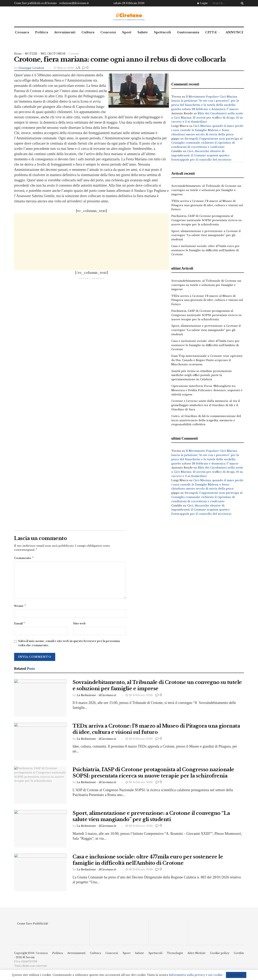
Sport (127, 32)
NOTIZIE (31, 54)
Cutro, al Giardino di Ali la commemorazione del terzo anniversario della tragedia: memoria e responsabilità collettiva (206, 420)
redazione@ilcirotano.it (74, 3)
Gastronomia (188, 32)
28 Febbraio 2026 (139, 697)
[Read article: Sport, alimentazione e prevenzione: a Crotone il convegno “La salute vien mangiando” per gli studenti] (40, 830)
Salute (143, 32)
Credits (239, 955)
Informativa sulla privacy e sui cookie (196, 975)
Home (18, 54)
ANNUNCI (234, 32)
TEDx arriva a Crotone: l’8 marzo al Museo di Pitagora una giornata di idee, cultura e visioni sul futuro (207, 205)
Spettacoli (162, 32)
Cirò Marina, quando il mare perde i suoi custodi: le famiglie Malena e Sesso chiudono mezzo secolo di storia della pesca (207, 130)
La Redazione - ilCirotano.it (96, 697)
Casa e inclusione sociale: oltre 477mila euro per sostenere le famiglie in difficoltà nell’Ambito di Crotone (205, 250)
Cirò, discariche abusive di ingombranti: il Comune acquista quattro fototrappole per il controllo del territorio (201, 155)
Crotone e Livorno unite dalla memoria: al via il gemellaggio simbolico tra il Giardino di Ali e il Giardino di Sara (206, 405)
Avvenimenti (65, 32)
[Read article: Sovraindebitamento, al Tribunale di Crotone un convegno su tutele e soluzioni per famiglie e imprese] (40, 700)
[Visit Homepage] (129, 17)
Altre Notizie (197, 955)
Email (20, 625)
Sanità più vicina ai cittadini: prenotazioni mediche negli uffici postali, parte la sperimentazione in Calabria (201, 375)
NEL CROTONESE (53, 54)
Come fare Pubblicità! (33, 925)
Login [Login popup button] (202, 3)
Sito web (79, 625)
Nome (20, 607)
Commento (24, 559)
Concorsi (108, 32)
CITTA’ (211, 32)
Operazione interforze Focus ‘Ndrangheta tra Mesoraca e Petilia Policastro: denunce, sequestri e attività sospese (207, 390)
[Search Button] (241, 3)
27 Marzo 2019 (64, 68)
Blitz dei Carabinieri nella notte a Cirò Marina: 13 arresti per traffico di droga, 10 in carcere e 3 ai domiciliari (207, 118)
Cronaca (22, 32)
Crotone (74, 54)
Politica (42, 32)
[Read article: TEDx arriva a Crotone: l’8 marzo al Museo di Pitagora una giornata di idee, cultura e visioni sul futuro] (40, 743)
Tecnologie (175, 955)
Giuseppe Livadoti (31, 68)
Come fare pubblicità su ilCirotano (35, 3)
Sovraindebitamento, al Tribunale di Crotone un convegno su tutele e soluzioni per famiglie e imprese (206, 190)
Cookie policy (220, 955)
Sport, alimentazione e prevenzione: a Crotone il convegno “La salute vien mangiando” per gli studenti (206, 235)
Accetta (236, 975)
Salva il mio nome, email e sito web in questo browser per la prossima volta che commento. (69, 645)
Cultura (88, 32)
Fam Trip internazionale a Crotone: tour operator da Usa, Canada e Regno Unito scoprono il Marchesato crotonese (207, 360)
